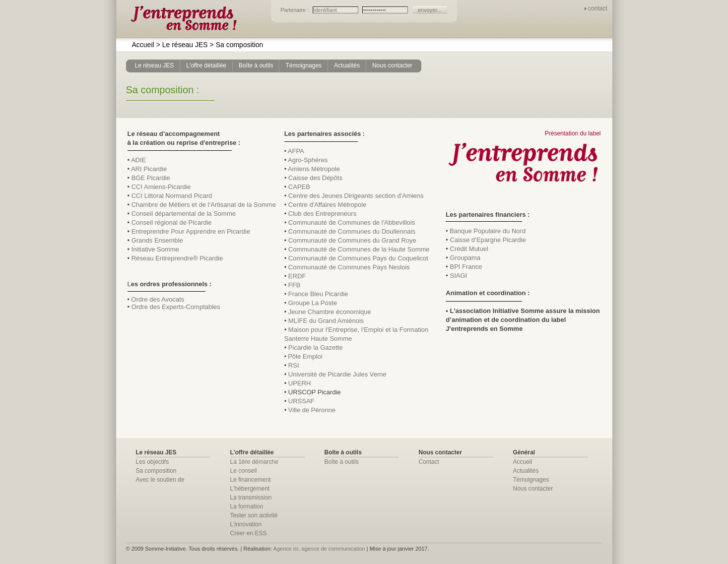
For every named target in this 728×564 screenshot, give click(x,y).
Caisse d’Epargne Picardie (488, 240)
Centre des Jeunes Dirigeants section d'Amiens (356, 196)
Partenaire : (295, 10)
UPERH (300, 383)
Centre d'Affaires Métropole (328, 205)
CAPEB (299, 187)
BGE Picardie (151, 178)
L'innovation (246, 524)
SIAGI (459, 276)
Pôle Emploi (305, 356)
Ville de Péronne (312, 410)
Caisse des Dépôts (315, 178)
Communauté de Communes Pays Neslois (349, 267)
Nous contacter (533, 489)
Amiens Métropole (314, 169)
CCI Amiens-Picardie (161, 187)
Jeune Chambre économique (330, 312)
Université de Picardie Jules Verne (337, 374)
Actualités (526, 471)
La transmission (251, 498)
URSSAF (301, 401)
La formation (247, 506)
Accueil (143, 45)
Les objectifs (153, 462)
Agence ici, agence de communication (319, 549)
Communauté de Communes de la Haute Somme (359, 249)
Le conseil (244, 471)
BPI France (466, 267)
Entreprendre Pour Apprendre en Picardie (191, 231)
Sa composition (237, 45)
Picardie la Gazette (316, 347)
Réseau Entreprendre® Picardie (177, 258)
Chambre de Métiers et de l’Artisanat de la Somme (204, 205)
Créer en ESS (249, 533)
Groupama (465, 258)
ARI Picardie (149, 169)
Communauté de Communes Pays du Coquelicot (358, 258)
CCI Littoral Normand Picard (172, 196)
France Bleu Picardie (318, 294)
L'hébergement (250, 489)
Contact (429, 462)
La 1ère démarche (254, 462)
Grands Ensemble (157, 240)
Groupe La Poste (313, 303)
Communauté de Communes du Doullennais (352, 231)
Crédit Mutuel (469, 249)
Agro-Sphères (308, 160)
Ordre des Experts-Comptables (176, 307)
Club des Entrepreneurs (322, 214)
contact (598, 8)
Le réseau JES (182, 45)
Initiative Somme (155, 249)
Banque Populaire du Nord (488, 231)
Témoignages (531, 480)
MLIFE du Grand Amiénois (326, 321)
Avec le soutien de (160, 480)
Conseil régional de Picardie (172, 222)
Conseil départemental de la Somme (184, 214)
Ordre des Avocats (158, 299)
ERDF (297, 276)
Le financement (251, 480)
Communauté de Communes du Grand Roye (352, 240)
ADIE (138, 160)
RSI (294, 365)
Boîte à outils (342, 462)
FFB (295, 285)
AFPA (296, 151)
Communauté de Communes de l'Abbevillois (352, 222)
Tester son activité (254, 515)
